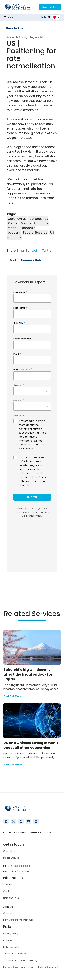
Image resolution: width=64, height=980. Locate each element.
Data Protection (12, 947)
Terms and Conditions (15, 954)
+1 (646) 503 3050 (19, 871)
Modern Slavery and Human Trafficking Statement (31, 967)
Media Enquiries (12, 858)
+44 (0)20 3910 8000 (19, 866)
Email (21, 251)
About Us (8, 885)
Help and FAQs (11, 898)
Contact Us (9, 851)
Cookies (8, 940)
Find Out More (14, 696)
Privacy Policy (11, 934)
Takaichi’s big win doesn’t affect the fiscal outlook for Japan (28, 674)
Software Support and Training (20, 960)
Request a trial (50, 7)
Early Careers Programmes (18, 920)
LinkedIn (34, 251)
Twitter (47, 251)
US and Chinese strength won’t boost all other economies (31, 745)
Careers (8, 913)
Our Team (9, 891)
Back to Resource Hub (22, 28)
